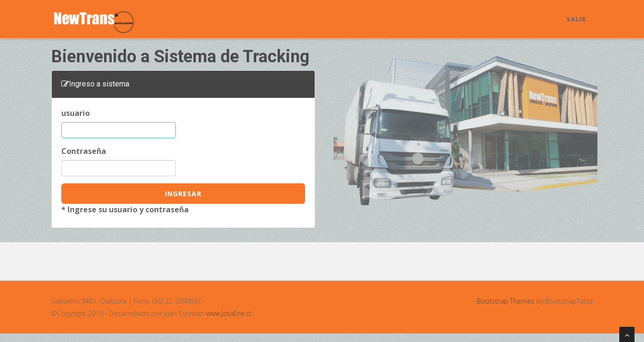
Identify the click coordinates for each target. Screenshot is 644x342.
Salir (576, 19)
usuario (76, 113)
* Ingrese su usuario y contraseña (125, 209)
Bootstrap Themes (505, 301)
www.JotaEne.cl (227, 313)
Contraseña (84, 151)
